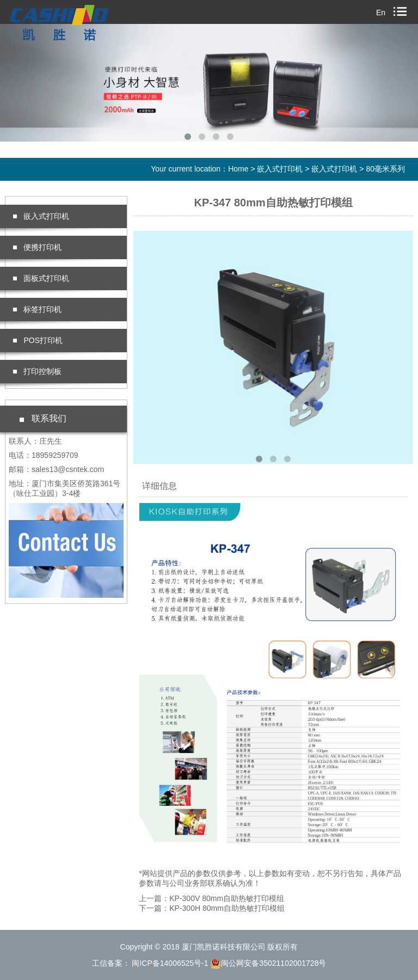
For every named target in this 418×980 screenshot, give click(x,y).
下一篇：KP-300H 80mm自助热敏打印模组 (212, 908)
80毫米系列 (385, 169)
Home (238, 169)
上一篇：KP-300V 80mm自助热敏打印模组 (211, 898)
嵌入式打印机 (280, 169)
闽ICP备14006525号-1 (169, 963)
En (381, 13)
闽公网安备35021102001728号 (268, 963)
